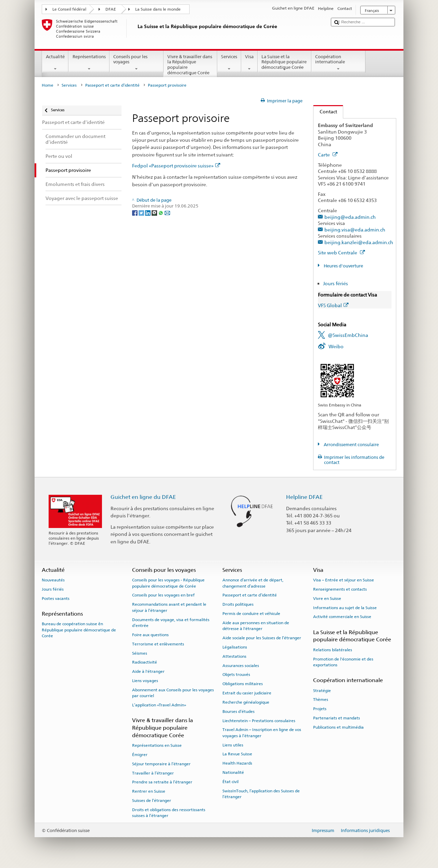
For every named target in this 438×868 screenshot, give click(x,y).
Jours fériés (336, 283)
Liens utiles (233, 745)
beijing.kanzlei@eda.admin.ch (359, 242)
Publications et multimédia (338, 727)
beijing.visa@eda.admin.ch (355, 230)
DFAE (111, 9)
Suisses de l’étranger (152, 801)
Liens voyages (145, 681)
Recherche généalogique (246, 702)
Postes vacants (56, 599)
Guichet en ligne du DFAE (143, 497)
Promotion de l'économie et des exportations (343, 662)
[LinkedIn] (148, 212)
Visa (249, 63)
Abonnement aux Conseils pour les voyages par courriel (173, 693)
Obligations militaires (243, 684)
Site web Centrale (342, 253)
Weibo (336, 346)
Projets (320, 709)
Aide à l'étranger (148, 671)
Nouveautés (53, 580)
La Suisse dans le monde (158, 9)
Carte (328, 155)
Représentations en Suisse (157, 745)
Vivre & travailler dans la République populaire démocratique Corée (191, 66)
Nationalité (233, 772)
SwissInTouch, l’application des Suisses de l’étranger (261, 794)
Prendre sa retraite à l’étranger (162, 782)
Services (229, 63)
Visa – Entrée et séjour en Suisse (344, 580)
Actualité (55, 63)
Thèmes (321, 700)
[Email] (167, 212)
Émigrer (140, 755)
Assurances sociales (241, 665)
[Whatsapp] (161, 212)
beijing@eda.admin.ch (350, 217)
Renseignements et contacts (340, 589)
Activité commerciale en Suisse (342, 617)
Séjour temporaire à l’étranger (161, 764)
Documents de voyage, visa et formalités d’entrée (171, 622)
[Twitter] (142, 212)
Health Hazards (237, 763)
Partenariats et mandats (337, 718)
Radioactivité (145, 662)
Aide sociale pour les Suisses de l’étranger (262, 638)
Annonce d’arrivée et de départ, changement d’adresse (253, 583)
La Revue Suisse (237, 754)
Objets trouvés (236, 675)
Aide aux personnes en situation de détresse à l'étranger (256, 626)
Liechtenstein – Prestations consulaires (259, 720)
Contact (325, 111)
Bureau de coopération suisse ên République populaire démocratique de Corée (79, 630)
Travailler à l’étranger (153, 773)
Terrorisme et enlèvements (158, 644)
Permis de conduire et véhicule (251, 614)
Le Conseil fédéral (69, 9)
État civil (230, 782)
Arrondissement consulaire (351, 445)
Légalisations (235, 647)
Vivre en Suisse (327, 599)
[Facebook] (135, 212)
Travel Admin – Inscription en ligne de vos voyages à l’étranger (262, 733)
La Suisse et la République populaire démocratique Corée (285, 63)
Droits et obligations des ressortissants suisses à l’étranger (169, 813)
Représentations (89, 63)
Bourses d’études (239, 712)
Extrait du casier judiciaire (247, 693)
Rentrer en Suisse (149, 791)
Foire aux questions (150, 635)
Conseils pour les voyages (137, 63)
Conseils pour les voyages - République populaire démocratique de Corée (168, 583)
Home (48, 85)
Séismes (140, 653)
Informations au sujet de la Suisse (345, 607)
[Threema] (155, 212)
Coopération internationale (338, 63)
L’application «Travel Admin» (159, 705)
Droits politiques (238, 604)
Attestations (234, 656)
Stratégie (322, 690)
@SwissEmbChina (348, 335)
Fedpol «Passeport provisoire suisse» (176, 166)
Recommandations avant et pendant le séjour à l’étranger (169, 607)
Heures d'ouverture (343, 266)
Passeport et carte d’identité (112, 85)
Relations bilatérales (333, 650)
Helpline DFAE (304, 497)
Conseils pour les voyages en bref (163, 595)
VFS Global (333, 305)
